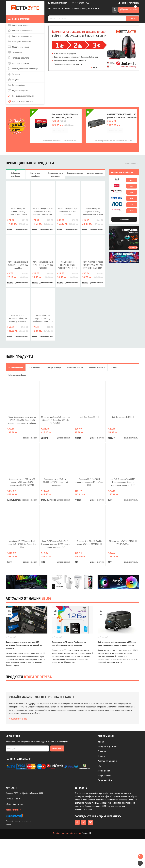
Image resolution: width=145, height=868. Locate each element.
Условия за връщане (81, 9)
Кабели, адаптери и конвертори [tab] (55, 176)
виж (132, 180)
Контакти (95, 9)
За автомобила (16, 85)
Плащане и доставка (108, 775)
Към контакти (13, 838)
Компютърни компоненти (21, 31)
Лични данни (104, 799)
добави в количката (21, 233)
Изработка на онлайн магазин (67, 862)
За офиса (14, 74)
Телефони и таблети (18, 58)
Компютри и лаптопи (19, 25)
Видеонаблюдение (18, 90)
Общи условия (104, 804)
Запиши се (57, 777)
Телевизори (15, 52)
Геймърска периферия (19, 41)
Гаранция (56, 9)
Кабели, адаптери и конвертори (23, 69)
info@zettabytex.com (58, 3)
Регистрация (134, 3)
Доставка (66, 9)
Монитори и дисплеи (19, 47)
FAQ (99, 794)
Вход (123, 3)
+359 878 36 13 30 (81, 3)
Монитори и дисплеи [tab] (95, 175)
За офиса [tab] (114, 371)
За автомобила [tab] (34, 371)
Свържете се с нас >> (19, 747)
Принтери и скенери (18, 63)
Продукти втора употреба (21, 101)
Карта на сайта (105, 809)
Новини (101, 785)
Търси (132, 18)
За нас (101, 770)
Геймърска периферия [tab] (16, 175)
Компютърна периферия (20, 36)
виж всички (131, 164)
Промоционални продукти (21, 96)
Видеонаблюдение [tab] (16, 371)
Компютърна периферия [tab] (35, 175)
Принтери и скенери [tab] (75, 175)
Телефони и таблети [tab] (97, 371)
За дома (13, 79)
